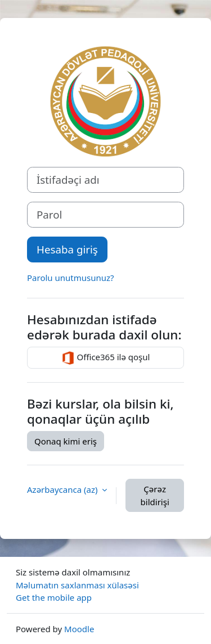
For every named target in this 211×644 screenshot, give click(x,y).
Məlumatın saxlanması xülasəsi (77, 585)
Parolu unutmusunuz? (71, 278)
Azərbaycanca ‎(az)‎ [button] (63, 489)
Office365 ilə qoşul (106, 358)
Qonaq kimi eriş (66, 441)
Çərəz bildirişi (155, 495)
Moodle (79, 629)
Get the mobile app (54, 597)
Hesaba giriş (67, 249)
